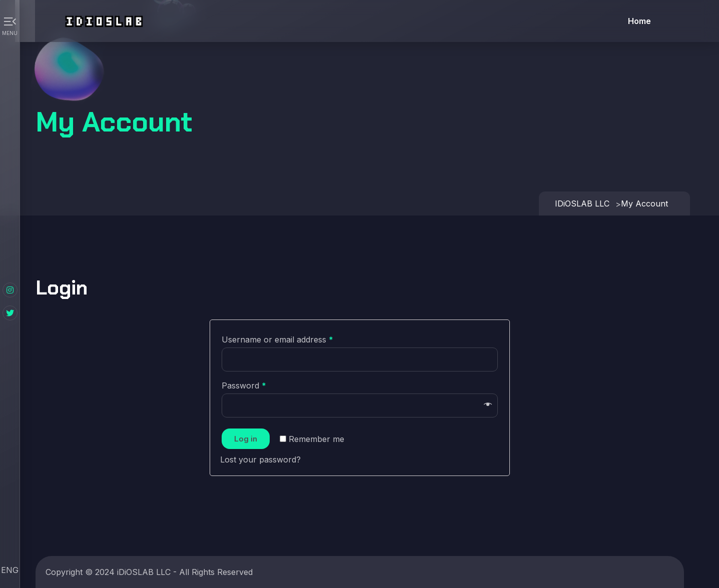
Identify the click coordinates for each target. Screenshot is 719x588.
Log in (246, 439)
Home (639, 21)
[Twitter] (10, 313)
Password (244, 385)
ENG (10, 570)
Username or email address (277, 339)
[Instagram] (10, 290)
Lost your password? (260, 459)
